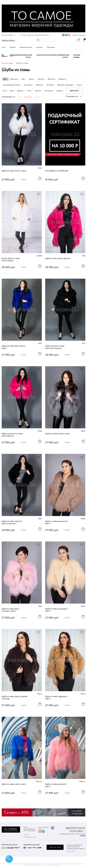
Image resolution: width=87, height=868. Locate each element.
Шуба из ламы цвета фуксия (58, 258)
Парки (16, 55)
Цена (20, 97)
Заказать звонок (8, 40)
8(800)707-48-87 (75, 828)
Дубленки (22, 55)
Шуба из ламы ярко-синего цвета (14, 347)
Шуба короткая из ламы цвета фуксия (12, 435)
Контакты (39, 47)
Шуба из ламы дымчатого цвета (56, 522)
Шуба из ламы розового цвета (56, 785)
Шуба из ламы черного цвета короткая (12, 522)
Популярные (28, 97)
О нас (4, 47)
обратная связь (55, 847)
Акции (39, 55)
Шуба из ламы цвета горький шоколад (14, 698)
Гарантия (13, 47)
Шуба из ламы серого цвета (58, 434)
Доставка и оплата (26, 47)
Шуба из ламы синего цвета (14, 784)
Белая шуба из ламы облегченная (11, 260)
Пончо (44, 55)
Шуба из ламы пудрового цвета (56, 698)
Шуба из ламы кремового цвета (57, 610)
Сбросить (74, 91)
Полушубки (51, 55)
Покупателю (51, 47)
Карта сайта (71, 851)
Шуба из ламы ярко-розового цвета (11, 610)
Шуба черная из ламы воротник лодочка (55, 347)
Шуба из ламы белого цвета (14, 171)
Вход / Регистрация (79, 35)
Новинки (37, 97)
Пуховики (59, 55)
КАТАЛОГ (5, 56)
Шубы (12, 55)
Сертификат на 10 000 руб (57, 171)
